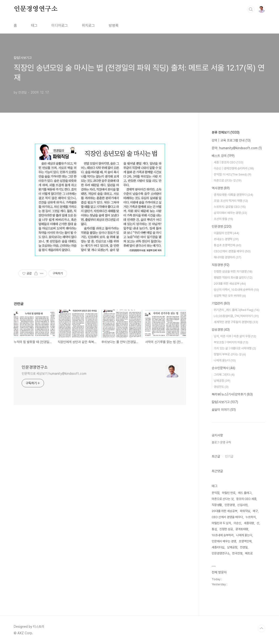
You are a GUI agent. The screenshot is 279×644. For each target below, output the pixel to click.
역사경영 (221, 188)
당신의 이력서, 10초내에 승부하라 (236, 290)
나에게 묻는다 (225, 360)
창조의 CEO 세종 (246, 499)
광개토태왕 (242, 529)
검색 (251, 9)
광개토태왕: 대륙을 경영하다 (233, 195)
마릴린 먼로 (229, 493)
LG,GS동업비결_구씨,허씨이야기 (236, 316)
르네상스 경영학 (226, 239)
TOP (262, 628)
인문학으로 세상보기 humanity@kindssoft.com (54, 374)
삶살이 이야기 (224, 410)
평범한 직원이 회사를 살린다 (233, 278)
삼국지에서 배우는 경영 (230, 213)
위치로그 (88, 25)
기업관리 (221, 303)
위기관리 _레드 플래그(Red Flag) (237, 310)
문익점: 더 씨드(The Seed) (233, 174)
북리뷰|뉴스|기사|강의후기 (232, 394)
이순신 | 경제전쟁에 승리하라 (234, 168)
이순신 (237, 523)
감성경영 (221, 330)
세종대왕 (249, 523)
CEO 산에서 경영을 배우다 (227, 517)
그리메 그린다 (224, 375)
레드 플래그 (245, 493)
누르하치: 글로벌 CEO (230, 207)
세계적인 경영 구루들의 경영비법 (236, 322)
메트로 (249, 553)
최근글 (216, 456)
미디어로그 (60, 25)
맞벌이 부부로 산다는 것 (230, 354)
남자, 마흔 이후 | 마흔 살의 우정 (235, 336)
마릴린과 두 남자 (221, 523)
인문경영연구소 (36, 9)
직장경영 (221, 265)
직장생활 (217, 505)
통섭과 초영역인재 (228, 245)
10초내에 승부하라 (223, 535)
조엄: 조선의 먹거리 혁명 (231, 201)
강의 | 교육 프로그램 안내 (231, 140)
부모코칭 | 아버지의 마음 (231, 342)
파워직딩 (245, 511)
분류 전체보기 (226, 132)
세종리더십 (218, 547)
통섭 (214, 529)
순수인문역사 (223, 368)
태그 (34, 25)
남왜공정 (222, 381)
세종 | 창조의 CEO (229, 162)
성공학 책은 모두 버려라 (230, 296)
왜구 (255, 511)
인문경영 (222, 226)
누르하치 (251, 517)
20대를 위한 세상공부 (230, 284)
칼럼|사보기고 (225, 402)
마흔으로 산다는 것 (228, 180)
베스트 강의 (223, 156)
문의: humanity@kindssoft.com (237, 148)
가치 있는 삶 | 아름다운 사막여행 (235, 348)
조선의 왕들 (223, 219)
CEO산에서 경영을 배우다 (232, 251)
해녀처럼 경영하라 (228, 257)
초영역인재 (245, 541)
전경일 (244, 547)
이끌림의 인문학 (226, 233)
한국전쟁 (237, 553)
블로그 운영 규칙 (221, 442)
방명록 (114, 25)
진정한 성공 (226, 529)
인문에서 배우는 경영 (224, 541)
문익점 (216, 493)
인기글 (229, 456)
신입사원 (242, 505)
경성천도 (221, 387)
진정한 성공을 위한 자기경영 (233, 271)
